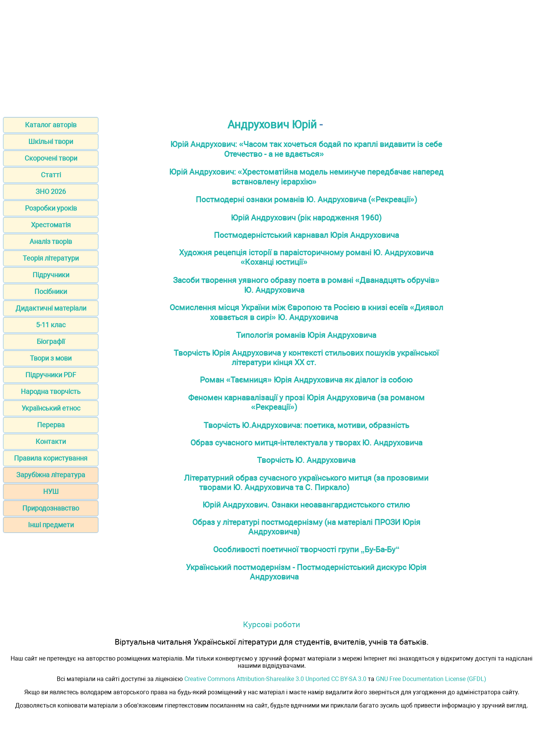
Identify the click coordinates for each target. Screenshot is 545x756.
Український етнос (51, 408)
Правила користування (51, 458)
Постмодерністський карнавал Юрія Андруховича (306, 235)
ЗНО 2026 (51, 191)
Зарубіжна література (51, 475)
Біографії (51, 341)
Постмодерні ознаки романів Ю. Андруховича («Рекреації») (306, 199)
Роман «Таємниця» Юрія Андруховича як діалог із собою (306, 380)
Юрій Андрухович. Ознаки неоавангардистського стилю (306, 505)
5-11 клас (51, 325)
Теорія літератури (51, 258)
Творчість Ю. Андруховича (306, 460)
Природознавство (51, 508)
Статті (51, 175)
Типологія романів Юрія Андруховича (306, 335)
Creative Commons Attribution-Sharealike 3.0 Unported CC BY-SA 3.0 (275, 679)
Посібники (51, 291)
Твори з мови (51, 358)
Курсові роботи (272, 624)
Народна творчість (51, 391)
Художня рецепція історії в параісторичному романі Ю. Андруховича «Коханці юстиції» (306, 257)
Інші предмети (51, 525)
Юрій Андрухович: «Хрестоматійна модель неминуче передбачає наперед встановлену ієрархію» (306, 177)
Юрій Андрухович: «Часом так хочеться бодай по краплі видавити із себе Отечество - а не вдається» (306, 149)
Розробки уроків (51, 208)
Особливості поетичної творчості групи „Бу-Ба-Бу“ (306, 549)
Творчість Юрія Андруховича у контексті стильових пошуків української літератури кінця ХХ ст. (306, 358)
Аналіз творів (51, 241)
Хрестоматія (51, 225)
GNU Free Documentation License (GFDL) (431, 679)
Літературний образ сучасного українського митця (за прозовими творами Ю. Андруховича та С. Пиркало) (306, 483)
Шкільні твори (51, 141)
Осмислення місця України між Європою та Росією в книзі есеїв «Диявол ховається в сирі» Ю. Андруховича (306, 312)
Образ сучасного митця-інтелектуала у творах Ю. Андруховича (306, 443)
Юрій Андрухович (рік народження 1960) (306, 218)
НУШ (51, 491)
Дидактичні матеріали (51, 308)
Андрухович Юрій (272, 125)
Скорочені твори (51, 158)
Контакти (51, 441)
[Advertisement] (272, 56)
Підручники (51, 275)
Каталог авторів (51, 125)
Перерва (51, 425)
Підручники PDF (51, 375)
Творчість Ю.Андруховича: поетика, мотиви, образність (306, 425)
